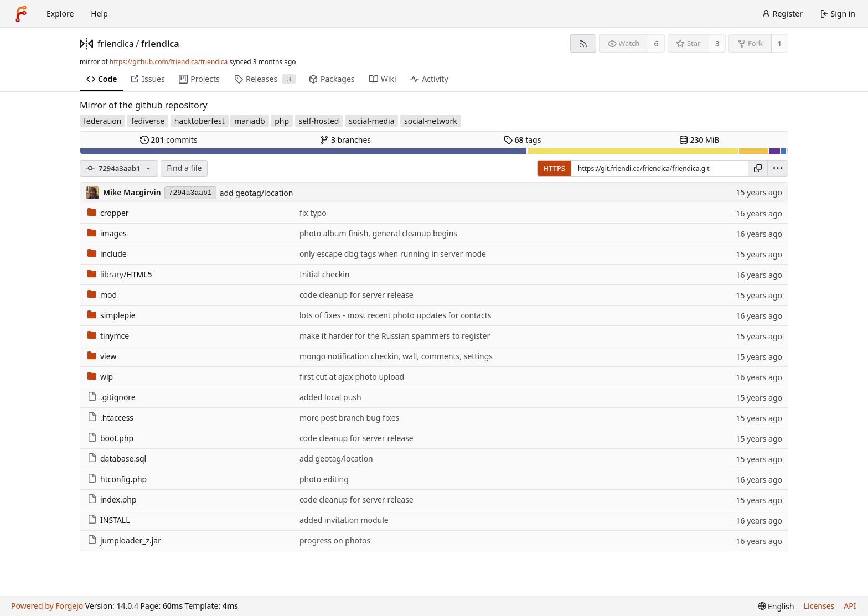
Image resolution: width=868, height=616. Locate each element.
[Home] (21, 14)
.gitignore (112, 397)
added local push (330, 397)
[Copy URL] (758, 168)
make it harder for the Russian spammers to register (395, 336)
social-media (372, 121)
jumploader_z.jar (124, 540)
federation (102, 121)
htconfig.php (117, 479)
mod (102, 295)
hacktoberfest (200, 121)
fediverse (148, 121)
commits (169, 140)
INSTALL (109, 520)
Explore (60, 14)
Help (99, 14)
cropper (108, 213)
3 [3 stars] (717, 43)
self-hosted (319, 121)
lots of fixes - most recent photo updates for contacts (396, 315)
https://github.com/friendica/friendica (169, 62)
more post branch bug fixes (349, 418)
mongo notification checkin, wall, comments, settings (396, 356)
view (102, 356)
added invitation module (344, 520)
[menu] (778, 168)
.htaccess (110, 418)
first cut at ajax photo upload (352, 377)
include (107, 254)
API (850, 606)
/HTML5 (120, 274)
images (107, 233)
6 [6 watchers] (657, 43)
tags (522, 140)
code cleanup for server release (356, 295)
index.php (112, 499)
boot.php (110, 438)
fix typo (313, 213)
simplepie (112, 315)
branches (345, 140)
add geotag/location (257, 193)
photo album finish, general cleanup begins (378, 233)
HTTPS (554, 168)
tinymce (108, 336)
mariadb (249, 121)
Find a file (184, 168)
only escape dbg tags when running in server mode (393, 254)
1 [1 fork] (779, 43)
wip (100, 377)
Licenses (819, 606)
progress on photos (335, 540)
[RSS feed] (583, 43)
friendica (116, 44)
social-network (431, 121)
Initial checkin (325, 274)
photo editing (324, 479)
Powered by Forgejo (47, 606)
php (282, 121)
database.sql (117, 459)
